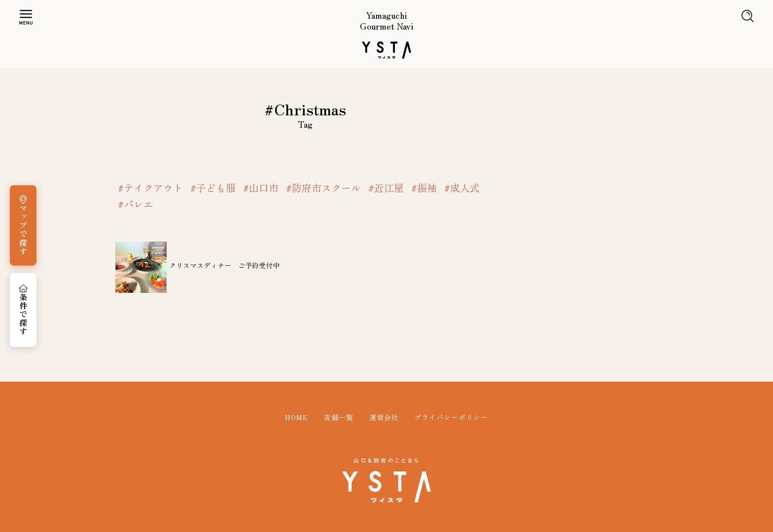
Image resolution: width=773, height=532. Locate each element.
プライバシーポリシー (451, 417)
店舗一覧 (339, 417)
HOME (297, 417)
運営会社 (384, 417)
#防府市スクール (323, 188)
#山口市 (261, 188)
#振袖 (424, 188)
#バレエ (136, 204)
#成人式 (462, 188)
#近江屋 (386, 188)
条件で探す (23, 315)
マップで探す (23, 230)
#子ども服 (213, 188)
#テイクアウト (150, 188)
